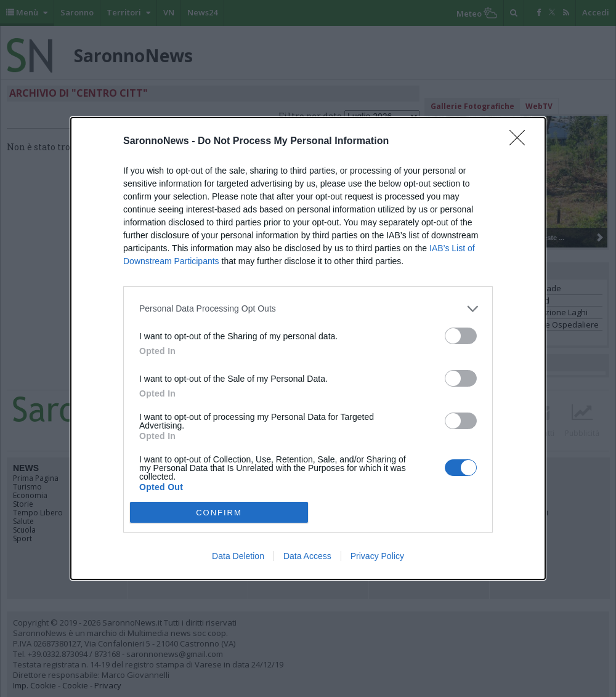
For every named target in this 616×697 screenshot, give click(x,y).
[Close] (521, 142)
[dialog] (308, 349)
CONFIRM (219, 513)
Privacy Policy (377, 556)
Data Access (307, 556)
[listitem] (308, 309)
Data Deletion (238, 556)
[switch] (461, 336)
